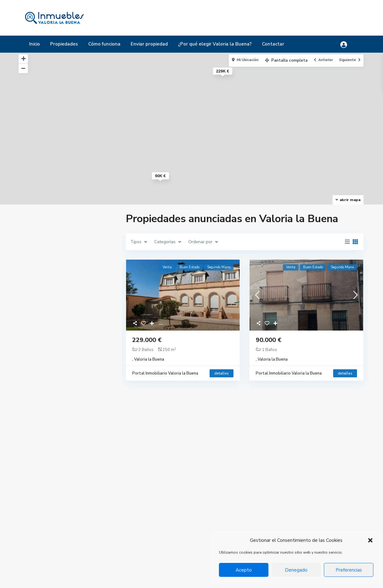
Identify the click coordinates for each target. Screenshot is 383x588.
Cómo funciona (104, 44)
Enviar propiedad (149, 44)
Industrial (265, 527)
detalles (222, 373)
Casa (260, 500)
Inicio (35, 44)
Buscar (68, 423)
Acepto (244, 570)
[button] (370, 540)
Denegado (296, 570)
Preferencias (349, 570)
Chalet (262, 509)
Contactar (273, 44)
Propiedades (64, 44)
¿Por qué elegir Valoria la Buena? (215, 44)
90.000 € (269, 340)
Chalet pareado (271, 518)
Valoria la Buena (149, 359)
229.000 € (147, 340)
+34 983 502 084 (162, 516)
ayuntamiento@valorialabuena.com (181, 534)
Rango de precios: (46, 390)
